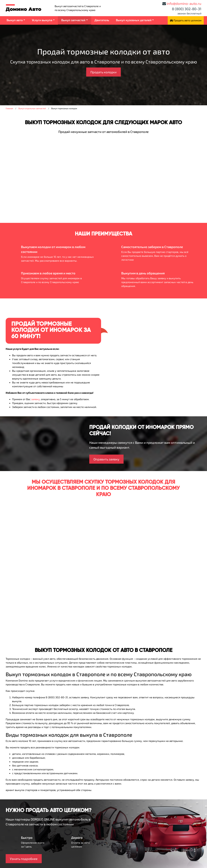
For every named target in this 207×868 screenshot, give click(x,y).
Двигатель (102, 20)
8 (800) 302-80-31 (187, 9)
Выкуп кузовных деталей (134, 20)
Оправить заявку (106, 459)
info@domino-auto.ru (184, 3)
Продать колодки (103, 72)
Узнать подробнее (24, 859)
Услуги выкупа (42, 20)
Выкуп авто (15, 20)
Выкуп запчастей (73, 20)
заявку (35, 399)
